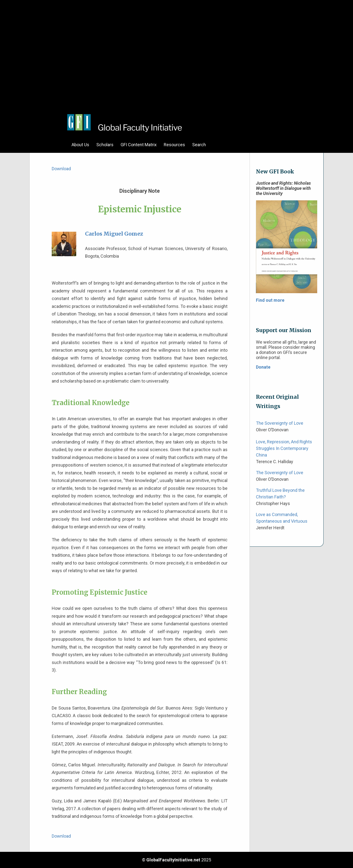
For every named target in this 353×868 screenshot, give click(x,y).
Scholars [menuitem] (105, 145)
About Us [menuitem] (80, 145)
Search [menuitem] (199, 145)
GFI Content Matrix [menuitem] (139, 145)
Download (61, 169)
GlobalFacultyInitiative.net (173, 860)
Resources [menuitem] (174, 145)
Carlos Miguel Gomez (114, 234)
